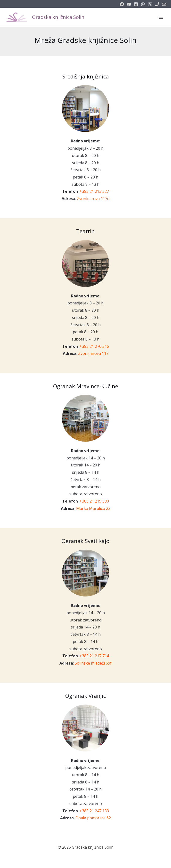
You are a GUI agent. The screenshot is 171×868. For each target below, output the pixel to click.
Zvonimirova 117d (93, 199)
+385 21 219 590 (94, 501)
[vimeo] (150, 4)
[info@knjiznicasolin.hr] (164, 4)
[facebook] (122, 4)
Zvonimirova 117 (93, 353)
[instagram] (136, 4)
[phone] (157, 4)
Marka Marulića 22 (93, 508)
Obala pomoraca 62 (93, 818)
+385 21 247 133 (94, 811)
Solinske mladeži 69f (93, 663)
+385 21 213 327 (94, 191)
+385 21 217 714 (94, 656)
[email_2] (143, 4)
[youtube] (129, 4)
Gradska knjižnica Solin (58, 17)
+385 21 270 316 (94, 346)
